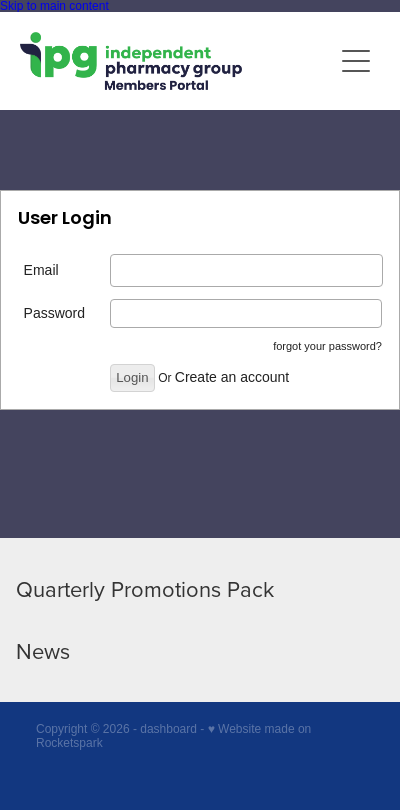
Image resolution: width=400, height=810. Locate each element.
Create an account (232, 377)
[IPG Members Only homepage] (176, 61)
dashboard (168, 729)
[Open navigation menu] (356, 61)
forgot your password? (327, 346)
